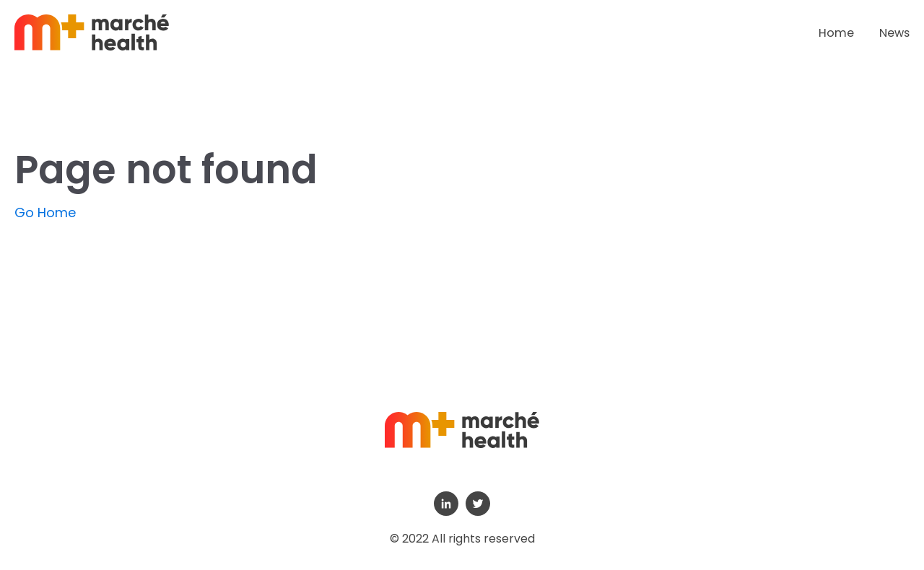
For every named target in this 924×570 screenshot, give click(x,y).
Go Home (45, 212)
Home (836, 33)
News (894, 33)
